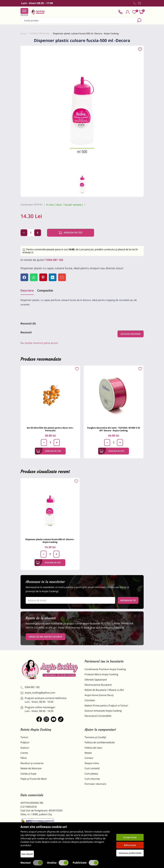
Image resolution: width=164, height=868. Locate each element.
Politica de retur (93, 748)
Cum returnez (92, 779)
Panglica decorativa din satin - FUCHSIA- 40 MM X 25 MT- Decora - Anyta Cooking (114, 429)
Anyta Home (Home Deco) (99, 695)
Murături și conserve (32, 763)
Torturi (24, 737)
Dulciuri (25, 748)
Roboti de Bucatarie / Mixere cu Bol (104, 690)
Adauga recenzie (131, 334)
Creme (24, 753)
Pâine (24, 758)
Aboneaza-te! (128, 600)
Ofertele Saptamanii (96, 680)
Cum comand (92, 768)
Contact (89, 758)
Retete (88, 753)
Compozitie (45, 290)
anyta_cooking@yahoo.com (38, 693)
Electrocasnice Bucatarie (98, 685)
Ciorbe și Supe (28, 774)
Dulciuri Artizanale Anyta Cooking (103, 711)
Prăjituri (25, 743)
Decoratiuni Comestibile (98, 716)
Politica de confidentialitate (100, 743)
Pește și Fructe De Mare (34, 779)
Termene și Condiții (95, 737)
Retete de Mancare (31, 768)
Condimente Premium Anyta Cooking (105, 669)
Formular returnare (95, 784)
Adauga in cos (71, 233)
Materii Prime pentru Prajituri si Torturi (106, 706)
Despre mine (92, 763)
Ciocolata (90, 700)
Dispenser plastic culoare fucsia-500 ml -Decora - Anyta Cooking (50, 541)
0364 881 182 (55, 260)
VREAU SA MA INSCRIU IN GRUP (45, 637)
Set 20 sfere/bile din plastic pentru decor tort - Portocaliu (50, 429)
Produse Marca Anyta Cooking (101, 674)
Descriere (27, 290)
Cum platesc (91, 774)
